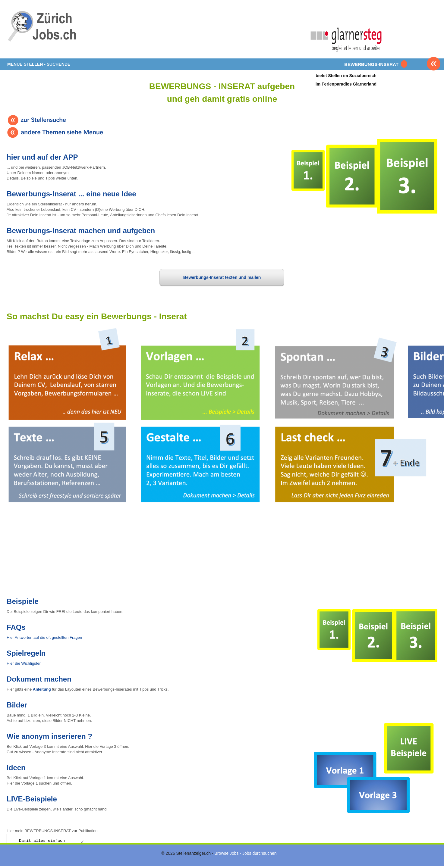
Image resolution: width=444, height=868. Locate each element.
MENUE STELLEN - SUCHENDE (39, 64)
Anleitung (42, 689)
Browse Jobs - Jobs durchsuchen (245, 855)
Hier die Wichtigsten (24, 663)
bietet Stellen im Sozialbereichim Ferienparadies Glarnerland (346, 80)
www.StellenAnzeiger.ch (43, 31)
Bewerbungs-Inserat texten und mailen (222, 277)
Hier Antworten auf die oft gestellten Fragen (44, 637)
